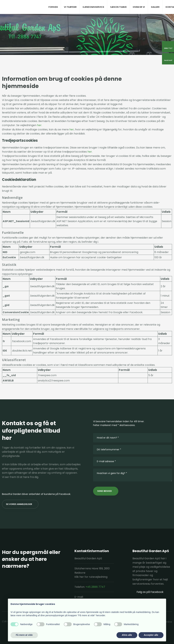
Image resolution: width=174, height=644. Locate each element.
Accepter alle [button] (151, 635)
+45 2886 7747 (95, 587)
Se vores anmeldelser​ (19, 504)
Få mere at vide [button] (24, 635)
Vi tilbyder (70, 7)
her (39, 125)
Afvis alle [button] (127, 635)
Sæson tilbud (118, 7)
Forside (53, 7)
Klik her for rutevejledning (91, 577)
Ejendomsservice (93, 7)
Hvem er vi (139, 7)
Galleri (155, 7)
